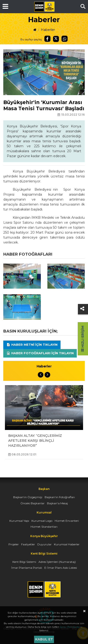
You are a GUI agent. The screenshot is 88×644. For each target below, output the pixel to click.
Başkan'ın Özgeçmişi (28, 497)
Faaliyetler (28, 544)
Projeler (14, 544)
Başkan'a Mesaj (57, 503)
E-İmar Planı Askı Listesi (61, 568)
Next (47, 375)
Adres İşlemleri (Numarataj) (57, 562)
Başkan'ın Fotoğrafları (60, 497)
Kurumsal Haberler (67, 544)
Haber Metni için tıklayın (32, 345)
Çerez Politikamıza (71, 627)
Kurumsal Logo (42, 521)
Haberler (48, 30)
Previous (41, 375)
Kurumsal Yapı (19, 521)
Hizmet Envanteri (67, 521)
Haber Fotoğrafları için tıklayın (40, 353)
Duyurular (44, 544)
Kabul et (44, 639)
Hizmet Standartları (44, 527)
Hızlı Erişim (83, 339)
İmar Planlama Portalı (27, 568)
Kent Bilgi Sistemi (24, 562)
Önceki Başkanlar (33, 503)
